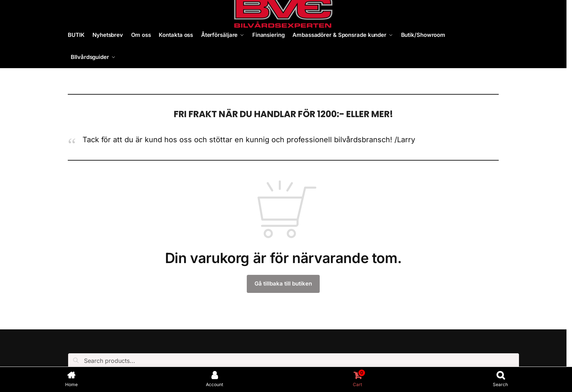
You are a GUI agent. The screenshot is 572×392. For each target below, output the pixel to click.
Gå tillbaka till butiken (283, 283)
